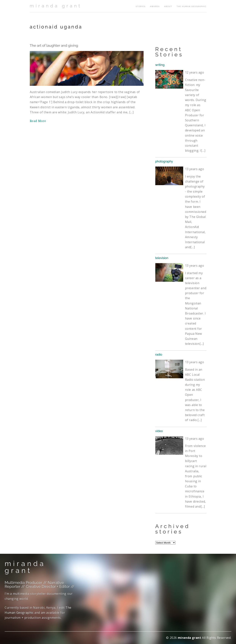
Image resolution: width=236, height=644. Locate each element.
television (162, 258)
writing (160, 65)
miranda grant (56, 6)
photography (164, 161)
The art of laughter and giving (54, 45)
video (159, 431)
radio (159, 355)
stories (141, 6)
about (168, 6)
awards (155, 6)
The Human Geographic (191, 6)
